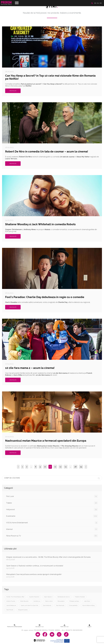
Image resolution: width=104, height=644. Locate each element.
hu (98, 3)
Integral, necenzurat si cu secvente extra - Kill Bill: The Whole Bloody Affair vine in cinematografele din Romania (52, 558)
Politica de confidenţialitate (15, 626)
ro (101, 3)
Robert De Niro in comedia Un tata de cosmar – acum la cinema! (47, 152)
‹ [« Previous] (18, 467)
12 (55, 467)
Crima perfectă (73, 605)
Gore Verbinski (47, 605)
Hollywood (52, 509)
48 (75, 467)
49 (81, 467)
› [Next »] (86, 467)
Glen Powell (10, 610)
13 (60, 467)
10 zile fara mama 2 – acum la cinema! (30, 368)
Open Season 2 (48, 597)
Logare (89, 626)
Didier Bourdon (24, 601)
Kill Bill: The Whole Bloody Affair (15, 597)
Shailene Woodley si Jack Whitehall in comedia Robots (40, 224)
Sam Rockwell (60, 605)
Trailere (52, 503)
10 (45, 467)
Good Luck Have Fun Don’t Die (29, 605)
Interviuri (52, 529)
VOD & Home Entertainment (52, 523)
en (95, 3)
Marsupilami (61, 601)
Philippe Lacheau (74, 601)
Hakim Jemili (49, 601)
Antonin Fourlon (11, 601)
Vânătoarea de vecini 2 (64, 597)
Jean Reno (87, 601)
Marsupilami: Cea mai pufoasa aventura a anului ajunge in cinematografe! (52, 576)
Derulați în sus (40, 626)
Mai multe (13, 91)
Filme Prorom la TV (52, 536)
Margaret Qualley (23, 610)
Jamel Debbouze (11, 605)
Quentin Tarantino (34, 597)
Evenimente (52, 516)
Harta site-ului (64, 626)
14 (66, 467)
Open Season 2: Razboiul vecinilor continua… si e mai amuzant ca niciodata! (52, 567)
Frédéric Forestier (80, 597)
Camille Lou (37, 601)
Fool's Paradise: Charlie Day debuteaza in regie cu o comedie (45, 297)
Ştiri (52, 6)
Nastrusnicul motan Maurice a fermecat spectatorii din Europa (46, 441)
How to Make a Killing (88, 605)
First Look (52, 496)
